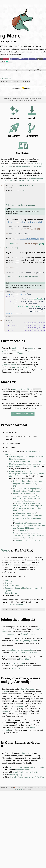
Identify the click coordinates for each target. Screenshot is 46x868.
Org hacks (9, 583)
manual (30, 348)
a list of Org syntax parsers (27, 180)
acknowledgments (18, 668)
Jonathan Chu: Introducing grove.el (24, 466)
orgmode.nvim (16, 767)
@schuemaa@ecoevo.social (25, 513)
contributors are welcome (13, 605)
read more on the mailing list (21, 650)
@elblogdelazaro (21, 530)
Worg (20, 353)
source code (18, 789)
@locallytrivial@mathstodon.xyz (27, 523)
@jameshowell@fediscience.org (27, 503)
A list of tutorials (12, 586)
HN (15, 486)
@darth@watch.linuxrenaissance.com (26, 461)
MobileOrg (13, 775)
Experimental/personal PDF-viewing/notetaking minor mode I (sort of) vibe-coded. (26, 474)
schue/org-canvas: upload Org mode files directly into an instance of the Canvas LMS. (28, 508)
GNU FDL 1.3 (34, 788)
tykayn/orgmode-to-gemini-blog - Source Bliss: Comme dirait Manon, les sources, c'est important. (29, 535)
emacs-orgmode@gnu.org (26, 641)
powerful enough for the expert (29, 166)
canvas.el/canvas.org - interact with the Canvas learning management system (28, 518)
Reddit (22, 476)
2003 (26, 99)
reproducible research (21, 367)
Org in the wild (11, 593)
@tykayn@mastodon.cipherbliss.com (29, 540)
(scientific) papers (9, 365)
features (25, 753)
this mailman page (28, 634)
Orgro (29, 772)
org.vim (41, 767)
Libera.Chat (24, 659)
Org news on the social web (26, 652)
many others (32, 101)
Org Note (36, 772)
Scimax (5, 691)
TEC (9, 788)
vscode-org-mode (22, 770)
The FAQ (9, 581)
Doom (23, 689)
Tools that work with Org (23, 414)
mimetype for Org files (21, 389)
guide (4, 351)
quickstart (16, 348)
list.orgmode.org (9, 634)
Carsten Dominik (17, 99)
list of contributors (16, 663)
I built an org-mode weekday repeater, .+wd (27, 464)
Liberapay (27, 88)
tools (18, 408)
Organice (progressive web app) (23, 777)
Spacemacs (31, 689)
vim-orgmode (28, 767)
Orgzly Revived (19, 772)
